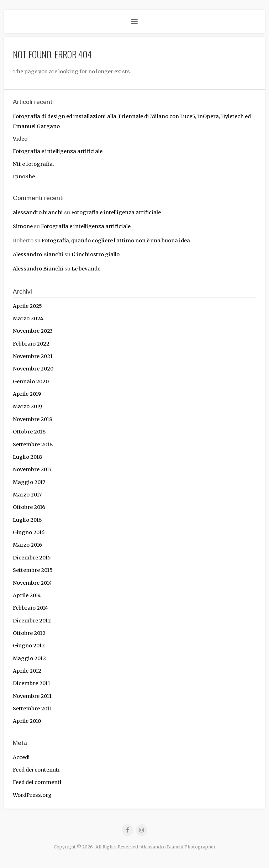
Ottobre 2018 (29, 432)
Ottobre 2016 (29, 507)
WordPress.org (32, 795)
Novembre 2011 (32, 696)
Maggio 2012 (29, 658)
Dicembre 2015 (32, 558)
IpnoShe (24, 177)
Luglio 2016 (27, 520)
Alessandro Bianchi (38, 254)
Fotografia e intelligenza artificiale (58, 151)
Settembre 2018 (33, 444)
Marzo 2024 (28, 319)
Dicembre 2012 (32, 621)
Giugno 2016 (29, 532)
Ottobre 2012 (29, 633)
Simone (23, 226)
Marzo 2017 (27, 495)
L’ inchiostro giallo (96, 254)
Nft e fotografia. (33, 164)
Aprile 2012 (27, 671)
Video (20, 139)
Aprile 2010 (27, 721)
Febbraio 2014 (30, 608)
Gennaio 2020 (31, 382)
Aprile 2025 (27, 306)
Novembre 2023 (33, 331)
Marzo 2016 (27, 545)
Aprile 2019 (27, 394)
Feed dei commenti (37, 782)
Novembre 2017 (32, 469)
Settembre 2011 (32, 709)
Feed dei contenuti (36, 770)
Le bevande (86, 269)
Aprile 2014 (27, 595)
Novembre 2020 (33, 369)
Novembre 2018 (33, 419)
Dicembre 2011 (31, 683)
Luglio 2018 (27, 457)
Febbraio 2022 (31, 344)
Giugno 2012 (29, 646)
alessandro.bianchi (38, 212)
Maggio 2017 (29, 482)
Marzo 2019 (27, 406)
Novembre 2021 (33, 356)
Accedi (21, 757)
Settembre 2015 (33, 570)
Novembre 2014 (32, 583)
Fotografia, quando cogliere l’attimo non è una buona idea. (117, 241)
